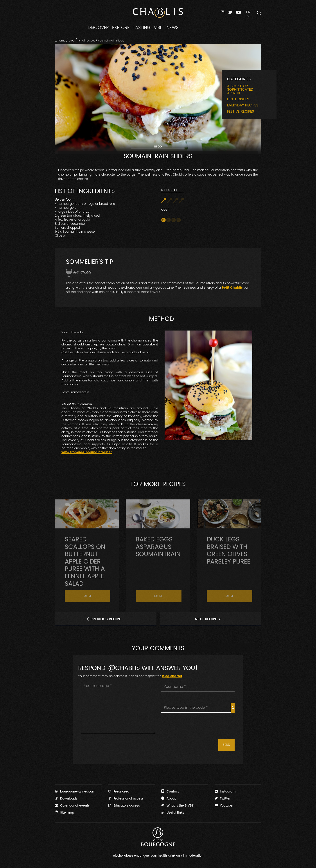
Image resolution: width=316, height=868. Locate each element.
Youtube (224, 805)
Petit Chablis (232, 288)
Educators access (124, 805)
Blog (72, 41)
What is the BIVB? (178, 805)
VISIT (159, 28)
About (169, 798)
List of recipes (86, 41)
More (88, 609)
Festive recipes (241, 111)
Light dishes (238, 99)
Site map (64, 812)
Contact (170, 791)
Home (62, 41)
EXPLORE (121, 28)
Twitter (223, 798)
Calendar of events (72, 805)
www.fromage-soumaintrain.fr (87, 452)
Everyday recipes (243, 105)
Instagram (225, 791)
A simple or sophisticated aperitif (240, 90)
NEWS (172, 28)
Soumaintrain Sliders (111, 41)
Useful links (173, 812)
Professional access (126, 798)
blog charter (172, 676)
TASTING (142, 28)
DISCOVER (98, 28)
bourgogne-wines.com (75, 791)
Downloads (66, 798)
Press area (119, 791)
